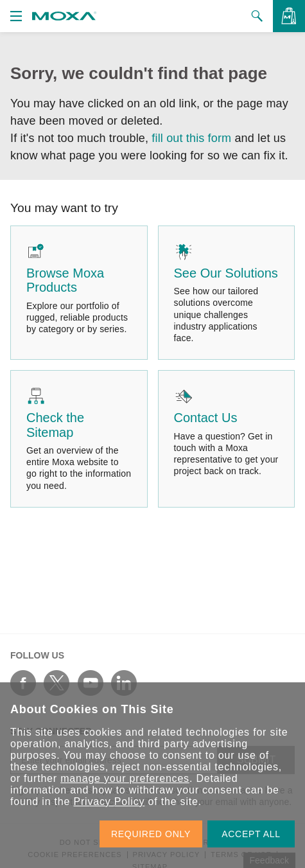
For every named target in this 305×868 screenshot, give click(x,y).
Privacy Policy (109, 802)
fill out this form (191, 138)
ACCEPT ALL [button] (251, 834)
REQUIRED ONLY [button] (151, 834)
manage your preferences (125, 778)
